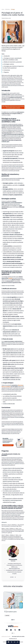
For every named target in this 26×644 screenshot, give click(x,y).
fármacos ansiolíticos (6, 387)
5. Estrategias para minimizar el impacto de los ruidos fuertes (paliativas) (13, 67)
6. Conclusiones (6, 70)
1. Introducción (6, 56)
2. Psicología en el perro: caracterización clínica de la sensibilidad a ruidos (12, 59)
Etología (13, 9)
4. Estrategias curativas (8, 64)
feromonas (20, 385)
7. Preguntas (6, 72)
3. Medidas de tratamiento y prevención (12, 62)
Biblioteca (8, 9)
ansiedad (10, 278)
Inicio (3, 9)
